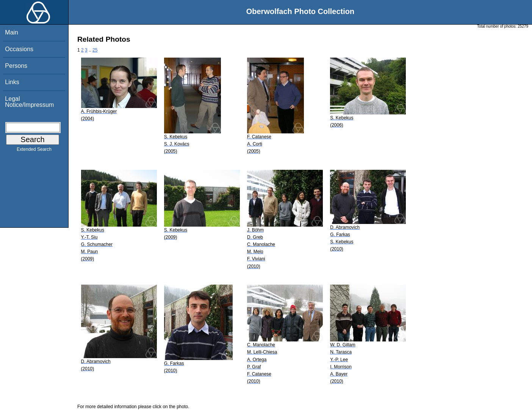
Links (12, 82)
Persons (16, 66)
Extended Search (34, 151)
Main (12, 32)
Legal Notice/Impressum (29, 102)
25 (95, 50)
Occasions (19, 49)
